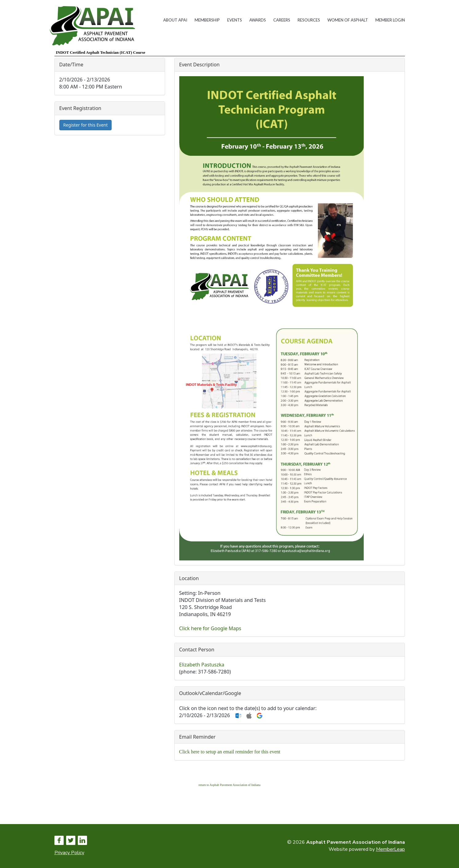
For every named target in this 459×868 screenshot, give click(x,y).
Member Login (390, 20)
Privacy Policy (69, 853)
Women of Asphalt (348, 20)
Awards (258, 20)
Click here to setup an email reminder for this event (230, 752)
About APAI (175, 20)
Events (235, 20)
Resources (309, 20)
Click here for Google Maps (210, 628)
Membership (207, 20)
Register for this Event (86, 125)
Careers (282, 20)
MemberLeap (390, 849)
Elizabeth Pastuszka (202, 665)
